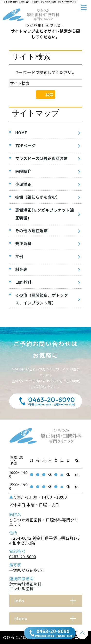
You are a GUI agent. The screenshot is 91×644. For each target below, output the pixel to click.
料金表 (21, 269)
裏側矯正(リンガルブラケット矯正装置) (45, 214)
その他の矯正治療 (32, 231)
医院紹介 (23, 171)
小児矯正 (23, 184)
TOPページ (26, 145)
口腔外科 (23, 282)
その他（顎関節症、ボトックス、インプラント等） (42, 299)
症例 (19, 256)
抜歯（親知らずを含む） (38, 197)
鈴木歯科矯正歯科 (25, 584)
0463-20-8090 (23, 556)
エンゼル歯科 (21, 589)
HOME (21, 133)
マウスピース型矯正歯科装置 (42, 158)
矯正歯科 (23, 243)
